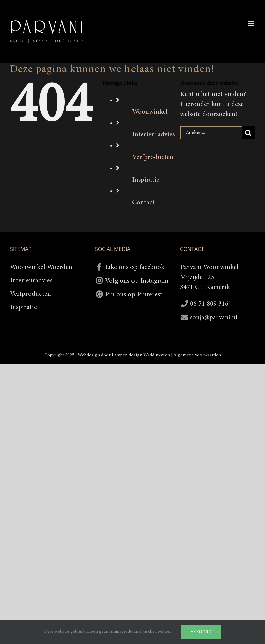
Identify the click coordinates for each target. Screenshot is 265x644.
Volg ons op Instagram (137, 281)
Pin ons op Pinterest (134, 295)
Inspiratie (146, 180)
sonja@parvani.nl (214, 318)
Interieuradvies (153, 135)
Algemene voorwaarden (197, 355)
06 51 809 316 (209, 304)
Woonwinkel (150, 112)
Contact (143, 203)
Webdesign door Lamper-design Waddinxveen (124, 355)
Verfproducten (153, 157)
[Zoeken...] (211, 133)
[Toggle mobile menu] (251, 23)
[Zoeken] (248, 133)
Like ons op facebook (135, 267)
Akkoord (201, 632)
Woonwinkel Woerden (41, 267)
